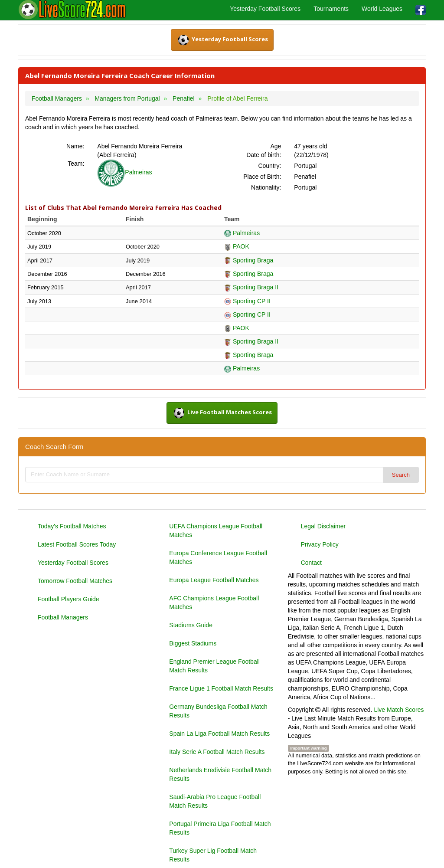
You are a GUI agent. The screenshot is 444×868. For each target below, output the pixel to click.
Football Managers (63, 617)
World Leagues (382, 9)
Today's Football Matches (72, 526)
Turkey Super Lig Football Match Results (213, 855)
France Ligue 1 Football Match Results (221, 688)
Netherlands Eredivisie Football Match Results (220, 774)
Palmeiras (124, 172)
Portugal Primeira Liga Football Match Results (220, 828)
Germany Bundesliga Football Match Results (218, 711)
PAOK (237, 246)
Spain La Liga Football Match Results (219, 734)
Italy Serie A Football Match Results (217, 752)
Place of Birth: (262, 177)
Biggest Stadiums (193, 643)
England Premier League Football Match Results (214, 666)
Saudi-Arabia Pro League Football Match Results (215, 801)
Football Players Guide (69, 599)
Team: (76, 164)
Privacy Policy (320, 544)
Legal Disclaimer (323, 526)
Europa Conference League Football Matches (218, 557)
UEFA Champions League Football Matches (216, 531)
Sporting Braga (249, 260)
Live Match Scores (399, 710)
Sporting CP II (247, 301)
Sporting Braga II (251, 287)
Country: (269, 166)
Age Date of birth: (264, 151)
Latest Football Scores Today (77, 544)
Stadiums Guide (191, 625)
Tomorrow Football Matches (75, 581)
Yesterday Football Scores (265, 9)
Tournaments (331, 9)
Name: (75, 146)
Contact (311, 563)
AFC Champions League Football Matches (214, 603)
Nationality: (266, 187)
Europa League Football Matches (214, 580)
